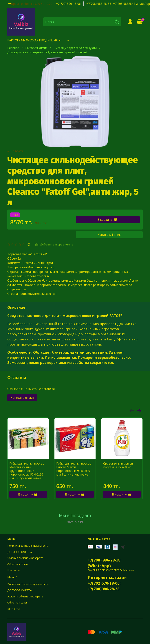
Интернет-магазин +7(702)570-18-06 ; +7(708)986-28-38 (107, 583)
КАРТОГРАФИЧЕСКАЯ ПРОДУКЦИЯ (34, 40)
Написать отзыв (22, 398)
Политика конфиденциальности (28, 546)
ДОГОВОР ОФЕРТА (20, 552)
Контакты (13, 570)
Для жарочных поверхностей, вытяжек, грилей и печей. (47, 52)
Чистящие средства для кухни (75, 48)
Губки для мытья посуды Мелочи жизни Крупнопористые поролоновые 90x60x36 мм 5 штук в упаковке (27, 471)
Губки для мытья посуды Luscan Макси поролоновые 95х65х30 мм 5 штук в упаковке (74, 469)
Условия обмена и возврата (25, 558)
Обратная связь (18, 564)
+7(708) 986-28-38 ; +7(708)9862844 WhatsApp (118, 4)
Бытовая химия (36, 48)
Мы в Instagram (75, 519)
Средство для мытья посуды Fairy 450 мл (118, 465)
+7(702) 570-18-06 (68, 4)
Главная (13, 48)
